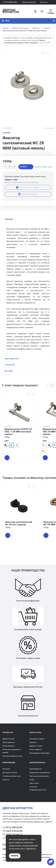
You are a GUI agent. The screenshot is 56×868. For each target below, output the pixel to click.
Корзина (51, 12)
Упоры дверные (36, 749)
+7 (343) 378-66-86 (44, 43)
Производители (35, 769)
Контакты (44, 2)
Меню (6, 21)
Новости (6, 780)
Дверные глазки (36, 746)
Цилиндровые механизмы (40, 753)
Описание (28, 219)
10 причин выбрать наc (12, 776)
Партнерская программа (39, 776)
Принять (15, 856)
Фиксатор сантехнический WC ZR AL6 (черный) (19, 523)
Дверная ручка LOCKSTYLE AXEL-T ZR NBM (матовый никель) (18, 432)
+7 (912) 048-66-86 (10, 2)
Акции (32, 780)
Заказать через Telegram (28, 187)
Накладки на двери (37, 739)
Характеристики (28, 359)
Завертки (33, 742)
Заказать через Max (28, 194)
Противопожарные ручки (12, 756)
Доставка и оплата (10, 773)
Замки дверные (9, 742)
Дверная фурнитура (11, 11)
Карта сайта (34, 783)
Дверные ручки (9, 739)
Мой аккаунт (54, 21)
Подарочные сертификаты (40, 773)
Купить (26, 167)
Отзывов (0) (28, 365)
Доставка (28, 371)
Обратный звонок (29, 2)
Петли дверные (9, 746)
